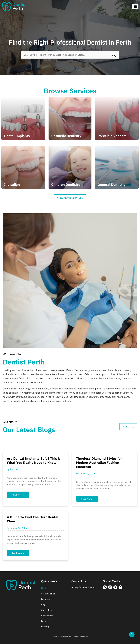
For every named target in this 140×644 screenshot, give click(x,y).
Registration (47, 616)
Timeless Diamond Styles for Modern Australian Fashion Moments (99, 463)
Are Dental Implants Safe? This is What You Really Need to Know (34, 460)
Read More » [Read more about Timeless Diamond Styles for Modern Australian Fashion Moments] (87, 499)
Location (45, 599)
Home (44, 588)
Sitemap (45, 627)
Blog (43, 605)
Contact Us (47, 610)
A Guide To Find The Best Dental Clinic (33, 519)
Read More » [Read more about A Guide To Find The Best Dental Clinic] (18, 553)
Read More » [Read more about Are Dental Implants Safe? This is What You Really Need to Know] (18, 495)
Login (44, 621)
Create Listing (48, 594)
